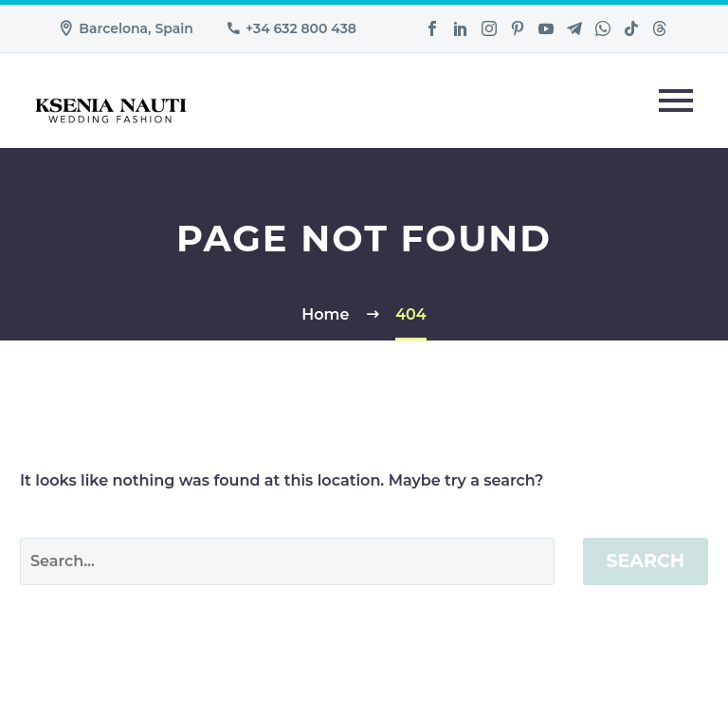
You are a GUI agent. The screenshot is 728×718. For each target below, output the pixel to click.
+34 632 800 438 (301, 28)
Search (646, 561)
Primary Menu (676, 101)
